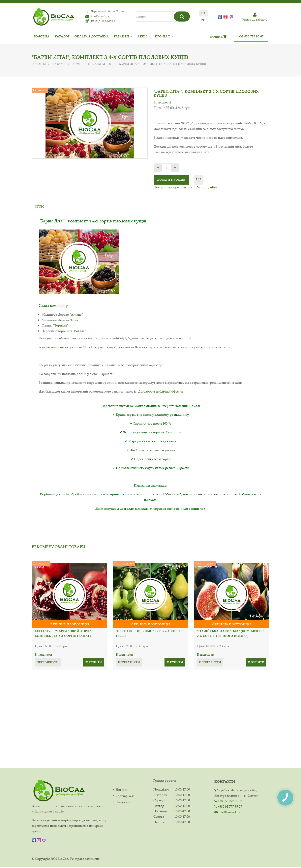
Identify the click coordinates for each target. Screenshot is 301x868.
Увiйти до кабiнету (255, 17)
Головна (42, 36)
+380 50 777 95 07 (228, 802)
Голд (74, 320)
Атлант (76, 315)
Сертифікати (125, 796)
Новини (122, 790)
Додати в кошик (171, 180)
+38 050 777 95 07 (251, 36)
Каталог (62, 36)
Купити (94, 663)
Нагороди (123, 803)
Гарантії (122, 36)
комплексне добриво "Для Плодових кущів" (84, 348)
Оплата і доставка (92, 36)
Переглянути (48, 663)
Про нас (162, 36)
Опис (40, 206)
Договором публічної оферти (160, 392)
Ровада (79, 331)
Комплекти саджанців (92, 64)
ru (204, 20)
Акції (142, 36)
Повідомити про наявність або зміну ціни (185, 187)
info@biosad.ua (99, 16)
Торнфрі (61, 326)
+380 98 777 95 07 (228, 807)
